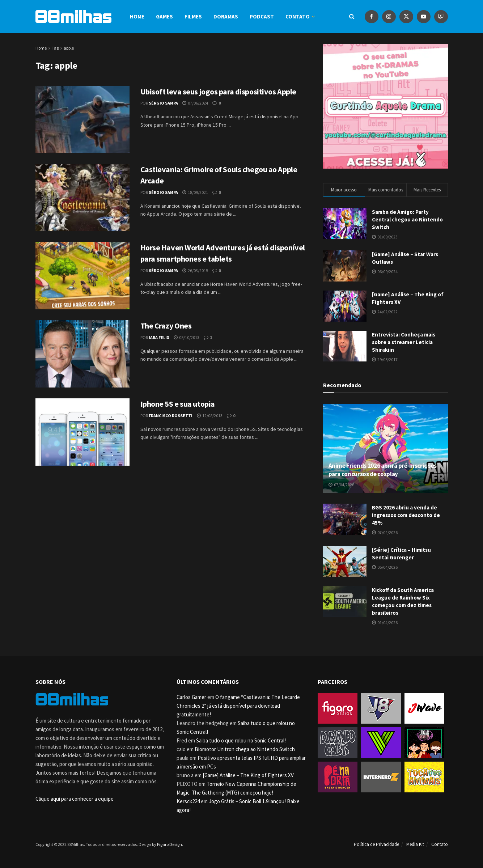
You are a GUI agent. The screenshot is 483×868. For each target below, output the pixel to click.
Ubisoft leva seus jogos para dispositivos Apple (218, 92)
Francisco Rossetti (171, 416)
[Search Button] (352, 16)
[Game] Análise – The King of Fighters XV (248, 775)
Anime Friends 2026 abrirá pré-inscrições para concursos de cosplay (383, 470)
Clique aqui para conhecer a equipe (75, 799)
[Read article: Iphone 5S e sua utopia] (82, 432)
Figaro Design (170, 844)
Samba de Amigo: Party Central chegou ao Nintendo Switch (407, 219)
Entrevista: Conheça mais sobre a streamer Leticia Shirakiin (404, 342)
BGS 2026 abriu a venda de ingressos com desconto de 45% (406, 515)
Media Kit (415, 844)
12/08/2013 (210, 416)
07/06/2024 (195, 103)
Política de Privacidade (376, 844)
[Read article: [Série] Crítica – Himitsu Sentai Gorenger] (345, 562)
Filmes (193, 16)
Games (164, 16)
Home (137, 16)
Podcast (262, 16)
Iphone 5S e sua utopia (178, 404)
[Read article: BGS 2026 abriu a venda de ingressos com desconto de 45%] (345, 519)
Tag (55, 48)
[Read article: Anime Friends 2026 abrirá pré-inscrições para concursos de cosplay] (385, 448)
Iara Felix (159, 337)
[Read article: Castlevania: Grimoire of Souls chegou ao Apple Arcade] (82, 198)
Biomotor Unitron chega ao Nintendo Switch (245, 749)
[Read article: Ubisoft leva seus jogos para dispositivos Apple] (82, 120)
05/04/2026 (385, 567)
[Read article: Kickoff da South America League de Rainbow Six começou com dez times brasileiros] (345, 602)
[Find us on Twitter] (406, 16)
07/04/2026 (341, 485)
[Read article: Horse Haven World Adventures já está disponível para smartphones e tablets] (82, 276)
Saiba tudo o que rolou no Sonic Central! (241, 740)
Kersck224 (188, 801)
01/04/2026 (385, 623)
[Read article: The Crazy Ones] (82, 354)
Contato (298, 16)
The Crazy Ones (166, 326)
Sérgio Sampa (163, 103)
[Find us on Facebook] (372, 16)
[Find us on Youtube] (424, 16)
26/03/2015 (195, 270)
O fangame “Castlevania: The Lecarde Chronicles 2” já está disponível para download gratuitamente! (238, 706)
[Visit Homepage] (73, 16)
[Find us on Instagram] (389, 16)
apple (69, 48)
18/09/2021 (195, 192)
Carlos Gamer (191, 697)
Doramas (226, 16)
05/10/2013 (187, 337)
